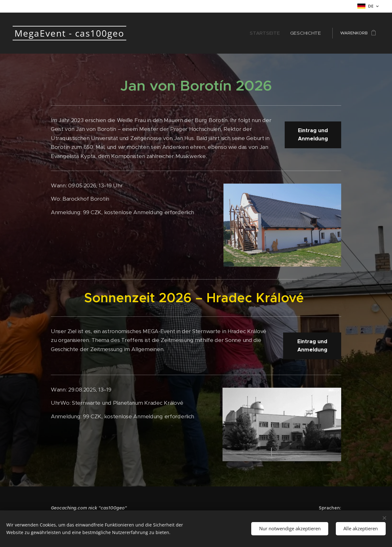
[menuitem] (273, 33)
